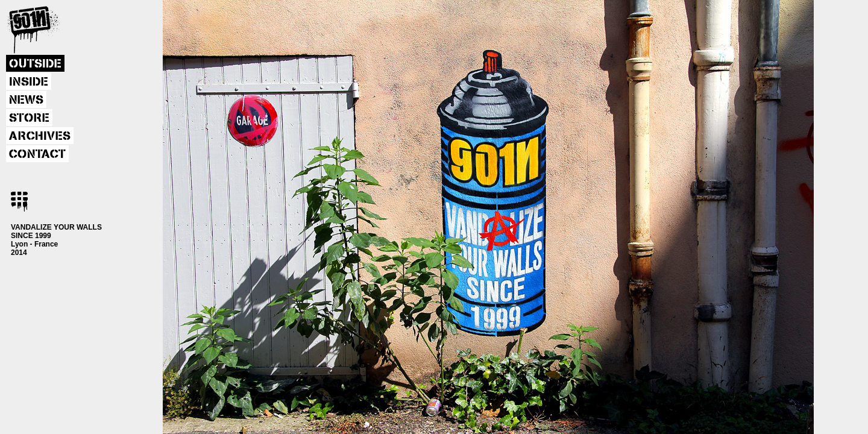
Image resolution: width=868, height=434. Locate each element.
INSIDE (29, 82)
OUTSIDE (35, 64)
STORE (29, 118)
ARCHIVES (40, 136)
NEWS (26, 100)
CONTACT (37, 154)
